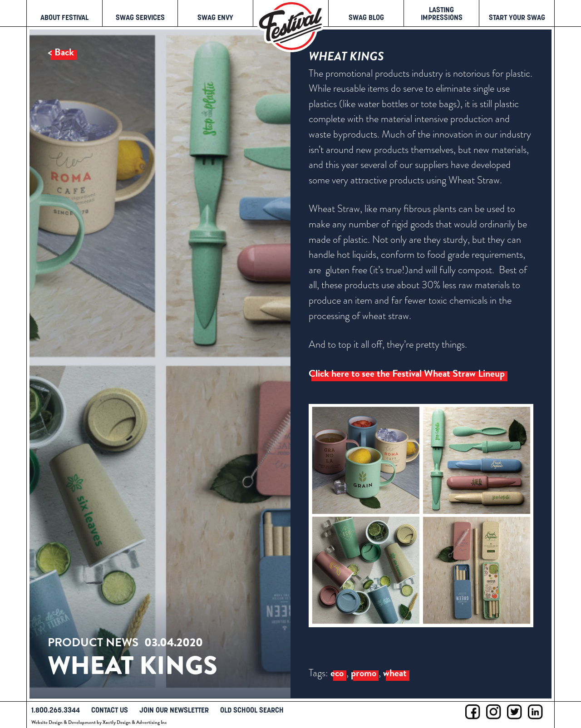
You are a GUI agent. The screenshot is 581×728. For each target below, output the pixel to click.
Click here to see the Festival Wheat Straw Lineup (407, 374)
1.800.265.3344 (56, 710)
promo (364, 673)
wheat (395, 673)
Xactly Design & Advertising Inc (135, 722)
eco (337, 673)
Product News (93, 643)
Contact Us (110, 710)
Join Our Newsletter (174, 710)
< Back (61, 52)
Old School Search (252, 710)
